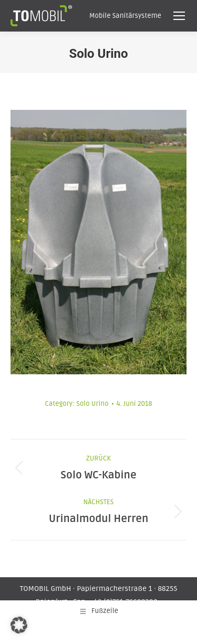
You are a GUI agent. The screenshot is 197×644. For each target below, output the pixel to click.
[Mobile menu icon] (179, 16)
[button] (19, 625)
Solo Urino (92, 404)
